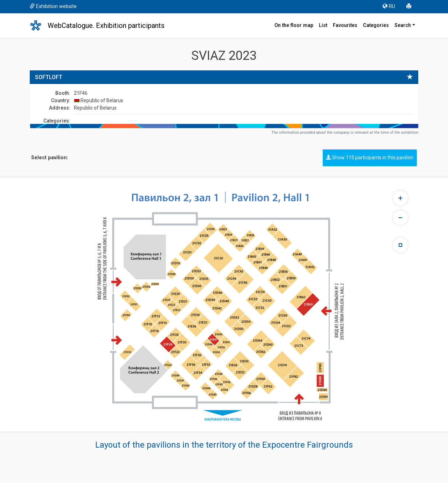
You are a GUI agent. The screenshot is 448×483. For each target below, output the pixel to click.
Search (403, 25)
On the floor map (294, 25)
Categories (376, 25)
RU (389, 6)
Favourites (345, 25)
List (323, 25)
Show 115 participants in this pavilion (370, 157)
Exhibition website (53, 6)
